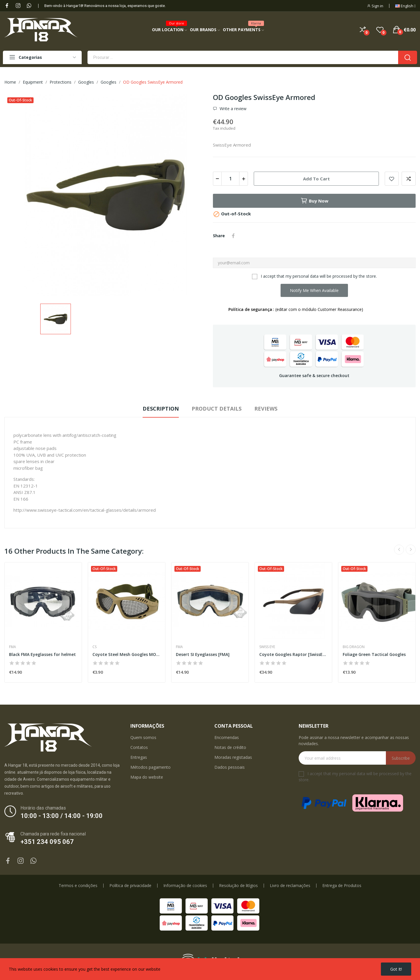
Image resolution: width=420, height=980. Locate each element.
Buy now (314, 201)
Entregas (139, 757)
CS (94, 647)
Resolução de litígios (238, 886)
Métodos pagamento (150, 767)
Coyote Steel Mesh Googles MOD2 (127, 654)
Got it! (396, 969)
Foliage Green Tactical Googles (374, 654)
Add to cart (316, 179)
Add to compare (409, 179)
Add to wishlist (392, 179)
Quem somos (143, 737)
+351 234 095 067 (47, 842)
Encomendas (227, 737)
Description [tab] (161, 409)
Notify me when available (314, 290)
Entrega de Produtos (342, 886)
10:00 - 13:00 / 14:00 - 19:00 (62, 816)
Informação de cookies (185, 886)
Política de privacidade (130, 886)
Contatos (139, 747)
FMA (13, 647)
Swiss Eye (267, 647)
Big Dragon (354, 647)
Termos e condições (78, 886)
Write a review (232, 109)
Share (233, 236)
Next (411, 550)
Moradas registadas (233, 757)
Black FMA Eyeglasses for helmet (42, 654)
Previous (399, 550)
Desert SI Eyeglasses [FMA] (203, 654)
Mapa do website (147, 777)
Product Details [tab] (217, 409)
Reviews (266, 409)
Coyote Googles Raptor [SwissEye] (293, 654)
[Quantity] (230, 179)
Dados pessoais (230, 767)
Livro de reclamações (290, 886)
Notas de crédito (230, 747)
